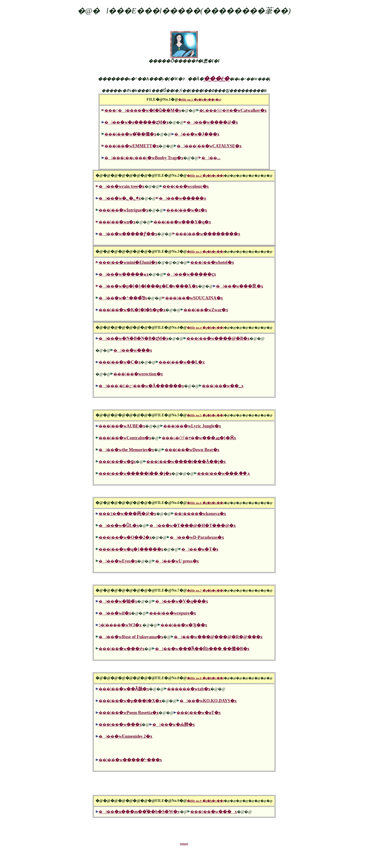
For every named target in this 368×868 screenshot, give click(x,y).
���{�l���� (143, 110)
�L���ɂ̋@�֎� (233, 110)
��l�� (130, 760)
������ (189, 689)
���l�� (130, 134)
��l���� (200, 514)
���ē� (217, 78)
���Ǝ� (127, 514)
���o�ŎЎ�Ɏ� (199, 438)
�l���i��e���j (144, 158)
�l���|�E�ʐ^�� (141, 386)
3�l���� (120, 625)
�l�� (136, 122)
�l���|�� (209, 146)
